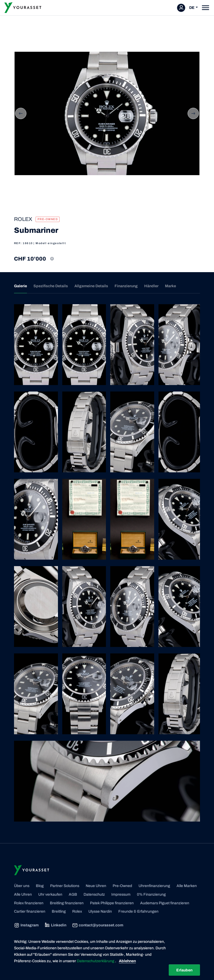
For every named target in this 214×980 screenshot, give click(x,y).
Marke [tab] (170, 286)
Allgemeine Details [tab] (91, 286)
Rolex (77, 911)
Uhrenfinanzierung (154, 886)
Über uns (22, 886)
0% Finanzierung (151, 894)
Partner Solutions (65, 886)
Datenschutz (94, 894)
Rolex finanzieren (29, 903)
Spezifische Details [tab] (51, 286)
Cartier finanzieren (30, 911)
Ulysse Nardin (100, 911)
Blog (40, 886)
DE (192, 8)
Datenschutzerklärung (96, 961)
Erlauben (184, 970)
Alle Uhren (23, 894)
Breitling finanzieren (67, 903)
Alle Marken (187, 886)
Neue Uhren (96, 886)
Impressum (121, 894)
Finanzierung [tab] (126, 286)
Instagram (26, 925)
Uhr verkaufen (50, 894)
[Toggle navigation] (206, 8)
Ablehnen (127, 961)
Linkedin (55, 925)
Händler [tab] (151, 286)
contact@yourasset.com (98, 925)
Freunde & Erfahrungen (138, 911)
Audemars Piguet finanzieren (165, 903)
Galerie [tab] (20, 286)
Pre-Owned (122, 886)
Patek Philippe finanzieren (112, 903)
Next (193, 113)
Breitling (59, 911)
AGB (73, 894)
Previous (21, 113)
